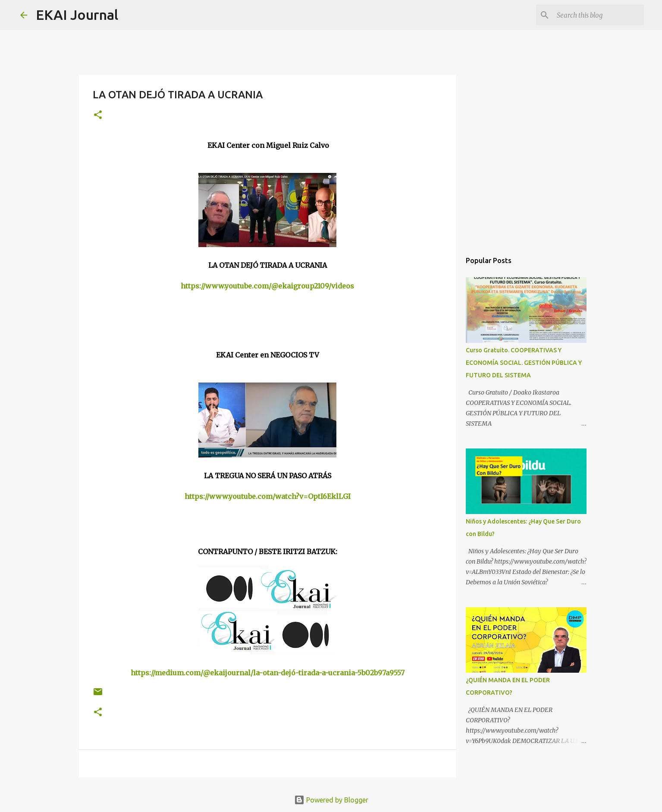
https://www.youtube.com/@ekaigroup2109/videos (267, 286)
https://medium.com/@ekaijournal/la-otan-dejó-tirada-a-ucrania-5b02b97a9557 (268, 673)
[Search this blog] (599, 15)
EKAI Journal (77, 15)
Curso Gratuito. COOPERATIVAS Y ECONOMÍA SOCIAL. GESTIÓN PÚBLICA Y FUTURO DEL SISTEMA (524, 363)
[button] (98, 115)
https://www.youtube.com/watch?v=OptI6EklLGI (268, 496)
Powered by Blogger (331, 800)
